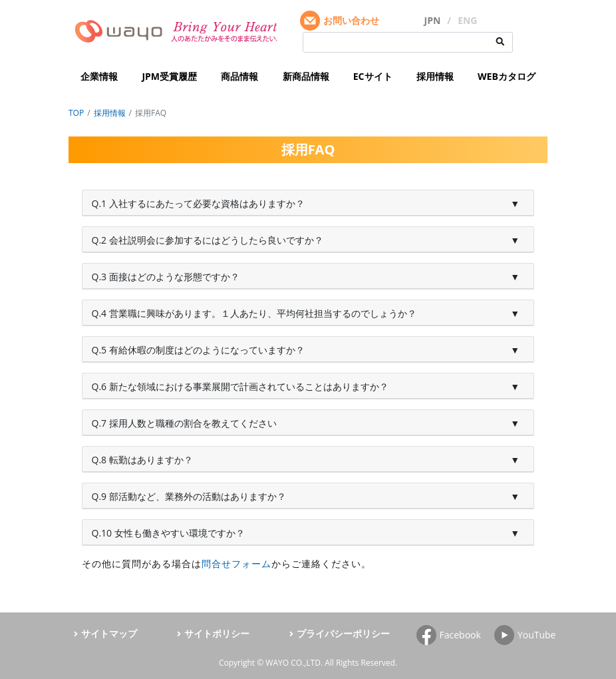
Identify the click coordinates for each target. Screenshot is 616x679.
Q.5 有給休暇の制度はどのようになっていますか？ (198, 350)
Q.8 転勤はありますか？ (142, 460)
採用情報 (435, 76)
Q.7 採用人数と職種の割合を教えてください (184, 423)
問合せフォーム (236, 564)
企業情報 (99, 76)
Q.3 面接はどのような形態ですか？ (166, 277)
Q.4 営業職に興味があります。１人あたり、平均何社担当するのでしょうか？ (254, 313)
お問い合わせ (351, 20)
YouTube (537, 635)
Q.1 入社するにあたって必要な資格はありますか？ (198, 203)
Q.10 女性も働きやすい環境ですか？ (168, 533)
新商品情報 (306, 76)
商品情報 (239, 76)
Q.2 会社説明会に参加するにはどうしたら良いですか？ (208, 240)
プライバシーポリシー (343, 633)
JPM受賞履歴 (169, 76)
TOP (76, 113)
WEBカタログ (507, 76)
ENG (467, 20)
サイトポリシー (217, 633)
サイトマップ (109, 633)
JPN (433, 20)
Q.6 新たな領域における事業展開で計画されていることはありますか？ (240, 386)
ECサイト (373, 76)
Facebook (460, 635)
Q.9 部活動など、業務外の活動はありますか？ (189, 496)
